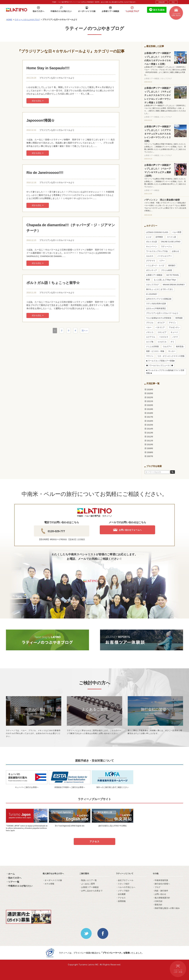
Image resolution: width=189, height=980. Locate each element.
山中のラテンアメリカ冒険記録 (159, 299)
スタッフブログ (152, 285)
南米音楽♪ (180, 347)
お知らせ (175, 251)
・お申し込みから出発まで (91, 891)
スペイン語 (171, 237)
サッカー (172, 351)
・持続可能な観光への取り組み (166, 908)
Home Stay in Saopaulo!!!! (48, 68)
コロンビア (162, 332)
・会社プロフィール (125, 880)
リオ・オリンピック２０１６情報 (171, 356)
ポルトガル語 (152, 242)
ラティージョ (166, 247)
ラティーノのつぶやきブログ (27, 20)
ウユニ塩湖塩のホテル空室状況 (159, 318)
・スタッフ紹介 (123, 884)
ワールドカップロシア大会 (157, 251)
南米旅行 (172, 266)
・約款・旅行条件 (160, 891)
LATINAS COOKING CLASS (157, 232)
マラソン (150, 356)
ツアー (162, 261)
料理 (148, 280)
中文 (173, 2)
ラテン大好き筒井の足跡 (156, 304)
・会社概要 (121, 894)
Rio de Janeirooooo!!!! (45, 173)
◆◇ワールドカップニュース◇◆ (160, 366)
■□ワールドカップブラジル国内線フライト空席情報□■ (165, 372)
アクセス (94, 842)
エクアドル (151, 337)
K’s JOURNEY (152, 294)
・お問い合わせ (159, 894)
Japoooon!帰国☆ (40, 120)
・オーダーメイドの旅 (52, 880)
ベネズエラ (164, 337)
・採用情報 (121, 901)
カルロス (150, 256)
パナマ (175, 337)
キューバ (174, 332)
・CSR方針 (158, 901)
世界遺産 (179, 318)
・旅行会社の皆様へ (161, 884)
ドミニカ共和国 (152, 347)
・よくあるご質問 (87, 884)
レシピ (149, 237)
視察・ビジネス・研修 (155, 351)
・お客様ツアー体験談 (89, 887)
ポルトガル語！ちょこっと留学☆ (53, 283)
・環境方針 (157, 905)
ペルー (149, 327)
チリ (172, 342)
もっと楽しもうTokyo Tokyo (165, 280)
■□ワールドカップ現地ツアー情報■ (160, 361)
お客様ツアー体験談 (154, 275)
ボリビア (161, 323)
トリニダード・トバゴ (155, 266)
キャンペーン (152, 247)
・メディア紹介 (123, 891)
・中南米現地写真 (160, 880)
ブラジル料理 (166, 270)
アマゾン (172, 323)
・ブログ (156, 887)
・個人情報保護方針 (161, 898)
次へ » (85, 330)
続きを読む (38, 101)
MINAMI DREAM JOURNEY (174, 285)
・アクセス (121, 898)
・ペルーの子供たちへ (126, 887)
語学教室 (159, 237)
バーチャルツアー (165, 256)
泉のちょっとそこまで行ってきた (160, 289)
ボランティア (152, 270)
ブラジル (150, 323)
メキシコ (150, 332)
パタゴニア (160, 327)
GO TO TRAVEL (173, 275)
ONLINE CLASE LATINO (171, 242)
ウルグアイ (167, 347)
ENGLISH (162, 2)
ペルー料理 (177, 232)
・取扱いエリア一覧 (88, 880)
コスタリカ (162, 342)
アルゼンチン (174, 327)
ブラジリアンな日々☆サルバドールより (57, 78)
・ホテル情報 (48, 884)
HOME (9, 20)
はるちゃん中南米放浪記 (156, 308)
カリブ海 (150, 342)
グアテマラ (151, 261)
